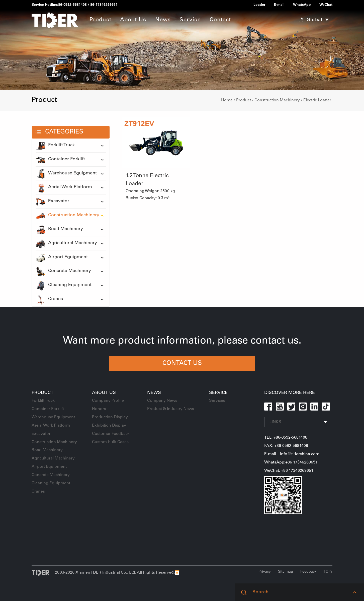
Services (217, 401)
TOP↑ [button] (328, 572)
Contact (220, 20)
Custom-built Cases (110, 442)
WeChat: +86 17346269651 (289, 471)
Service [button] (190, 20)
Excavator (52, 202)
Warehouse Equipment (66, 174)
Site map (286, 572)
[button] (355, 592)
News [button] (163, 20)
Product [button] (100, 20)
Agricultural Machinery (66, 243)
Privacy (265, 572)
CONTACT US (182, 364)
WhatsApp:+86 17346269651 (291, 462)
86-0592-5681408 (72, 5)
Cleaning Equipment (64, 285)
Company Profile (108, 401)
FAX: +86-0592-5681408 (286, 446)
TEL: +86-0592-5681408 (286, 438)
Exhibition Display (109, 426)
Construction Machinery (277, 100)
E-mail (279, 5)
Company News (162, 401)
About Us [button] (133, 20)
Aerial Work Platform (64, 187)
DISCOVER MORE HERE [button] (290, 393)
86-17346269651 (104, 5)
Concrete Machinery (63, 271)
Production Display (110, 417)
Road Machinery (59, 229)
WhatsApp (302, 5)
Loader (259, 5)
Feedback (308, 572)
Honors (99, 409)
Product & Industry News (171, 409)
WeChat (326, 5)
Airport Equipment (62, 257)
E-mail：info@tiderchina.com (292, 454)
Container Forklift (60, 160)
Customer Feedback (111, 434)
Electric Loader (317, 100)
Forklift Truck (55, 146)
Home (227, 100)
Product (244, 100)
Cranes (49, 299)
